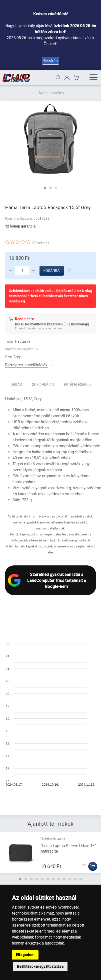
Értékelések (77, 385)
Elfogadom (25, 955)
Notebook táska (51, 93)
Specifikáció (43, 385)
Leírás (16, 385)
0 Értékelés (40, 243)
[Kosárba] (93, 866)
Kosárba (52, 271)
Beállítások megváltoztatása (40, 967)
